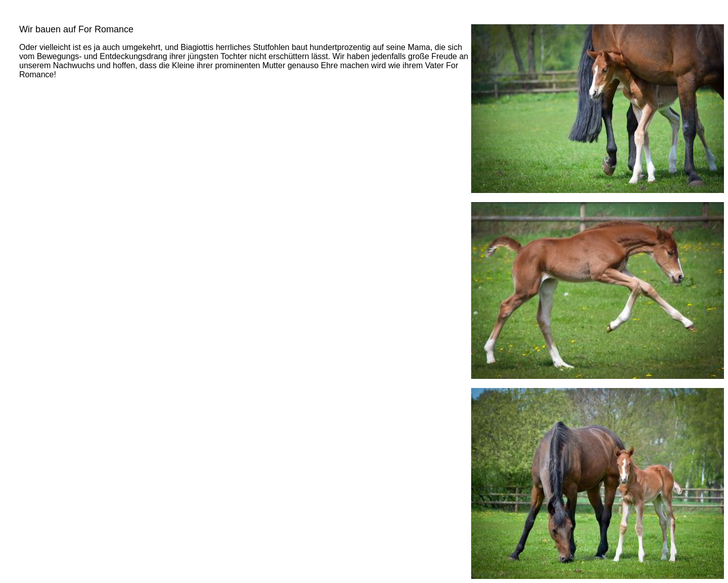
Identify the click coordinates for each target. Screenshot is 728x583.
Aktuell (20, 11)
